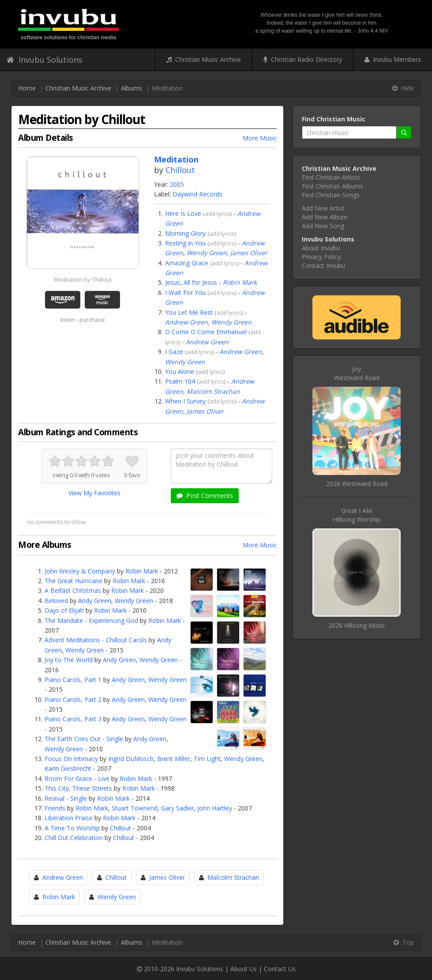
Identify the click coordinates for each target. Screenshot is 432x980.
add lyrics (218, 214)
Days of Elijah (64, 610)
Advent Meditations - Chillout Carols (96, 640)
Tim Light (207, 759)
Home (27, 88)
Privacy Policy (321, 257)
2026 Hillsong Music (357, 625)
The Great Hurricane (73, 581)
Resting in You (185, 243)
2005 (177, 184)
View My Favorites (94, 493)
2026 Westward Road (357, 484)
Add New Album (325, 217)
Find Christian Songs (331, 195)
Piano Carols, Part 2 (73, 699)
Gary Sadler (177, 808)
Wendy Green (207, 253)
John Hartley (215, 808)
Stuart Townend (135, 808)
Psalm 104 (180, 381)
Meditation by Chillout (83, 279)
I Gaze (174, 352)
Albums (131, 88)
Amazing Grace (187, 263)
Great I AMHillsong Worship (357, 515)
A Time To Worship (72, 828)
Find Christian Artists (331, 177)
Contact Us (280, 969)
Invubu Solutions (45, 60)
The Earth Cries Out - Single (84, 739)
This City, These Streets (78, 788)
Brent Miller (174, 759)
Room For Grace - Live (77, 778)
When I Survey (185, 401)
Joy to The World (69, 660)
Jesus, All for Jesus (191, 282)
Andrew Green (186, 322)
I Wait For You (185, 292)
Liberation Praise (69, 818)
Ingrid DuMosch (131, 759)
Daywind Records (197, 194)
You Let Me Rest (189, 312)
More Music (260, 138)
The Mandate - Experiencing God (91, 620)
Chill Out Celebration (74, 838)
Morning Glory (185, 233)
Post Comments (205, 496)
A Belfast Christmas (73, 590)
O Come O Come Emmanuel (206, 332)
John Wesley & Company (80, 571)
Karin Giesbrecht (68, 768)
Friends (55, 808)
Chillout (180, 170)
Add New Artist (323, 208)
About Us (244, 969)
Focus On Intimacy (71, 759)
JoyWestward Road (357, 373)
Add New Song (323, 226)
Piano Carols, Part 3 (73, 719)
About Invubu (321, 248)
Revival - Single (66, 798)
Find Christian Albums (332, 186)
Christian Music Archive (204, 59)
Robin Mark (240, 282)
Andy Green (95, 601)
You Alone (180, 371)
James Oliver (249, 253)
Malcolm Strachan (213, 391)
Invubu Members (393, 59)
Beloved (56, 601)
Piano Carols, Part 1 (73, 680)
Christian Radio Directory (303, 59)
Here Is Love (183, 213)
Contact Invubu (323, 266)
